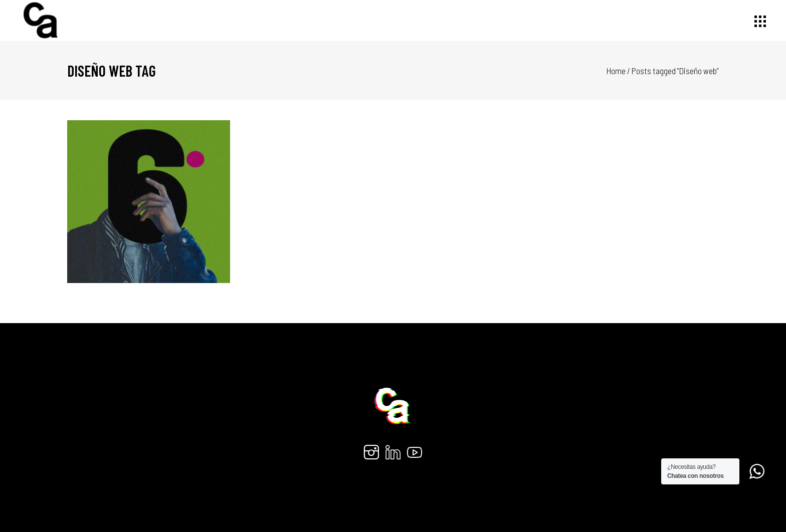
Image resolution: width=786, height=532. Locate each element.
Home (616, 71)
